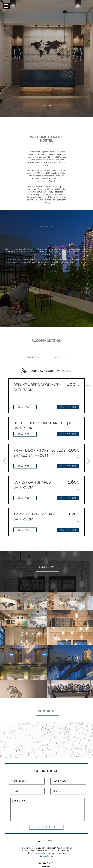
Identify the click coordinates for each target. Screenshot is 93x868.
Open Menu (6, 6)
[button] (46, 827)
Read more (25, 407)
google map (48, 856)
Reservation (68, 407)
